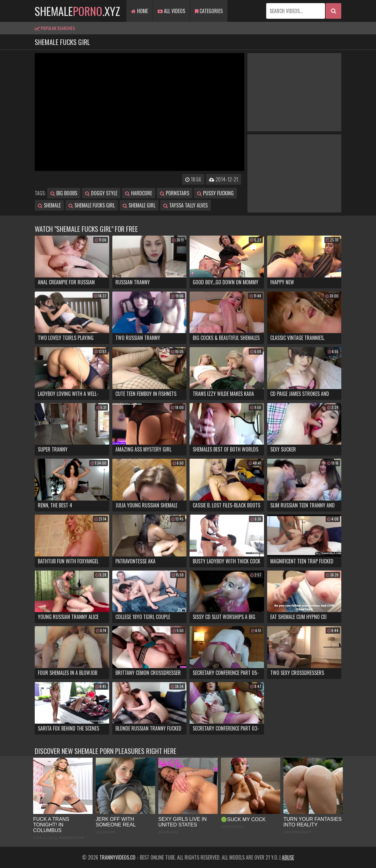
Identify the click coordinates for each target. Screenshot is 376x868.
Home (140, 11)
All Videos (171, 11)
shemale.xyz (77, 11)
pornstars (175, 193)
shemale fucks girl (92, 205)
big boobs (64, 193)
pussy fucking (215, 193)
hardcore (139, 193)
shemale (49, 205)
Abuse (288, 857)
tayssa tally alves (185, 205)
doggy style (101, 193)
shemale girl (139, 205)
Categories (209, 11)
